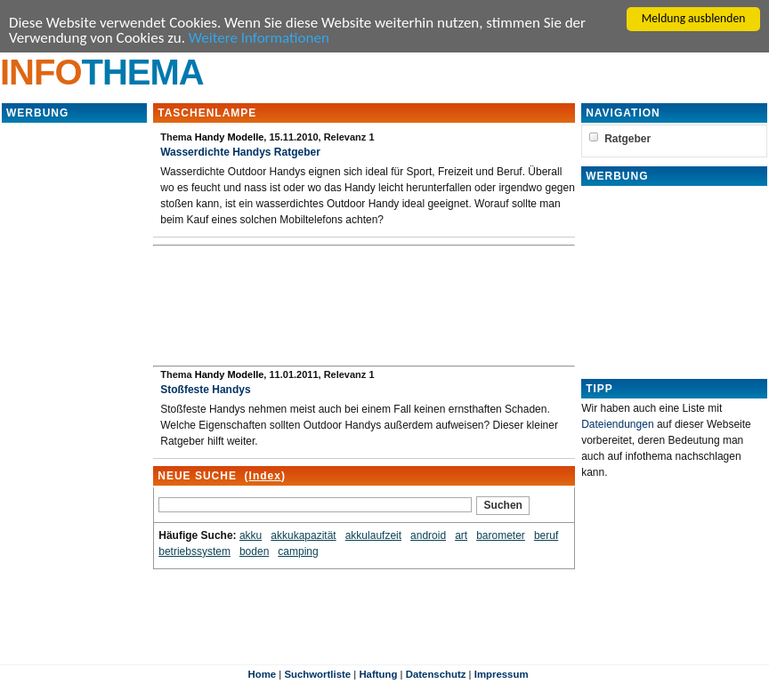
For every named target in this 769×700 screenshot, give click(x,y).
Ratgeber (627, 139)
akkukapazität (303, 535)
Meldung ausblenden (694, 18)
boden (254, 551)
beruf (546, 535)
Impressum (502, 674)
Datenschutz (436, 674)
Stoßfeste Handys (205, 390)
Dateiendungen (617, 424)
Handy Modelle (230, 137)
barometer (501, 535)
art (461, 535)
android (428, 535)
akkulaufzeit (373, 535)
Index (265, 476)
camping (298, 551)
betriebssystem (194, 551)
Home (262, 674)
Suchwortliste (317, 674)
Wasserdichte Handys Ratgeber (240, 152)
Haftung (378, 674)
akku (251, 535)
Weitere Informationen (259, 38)
